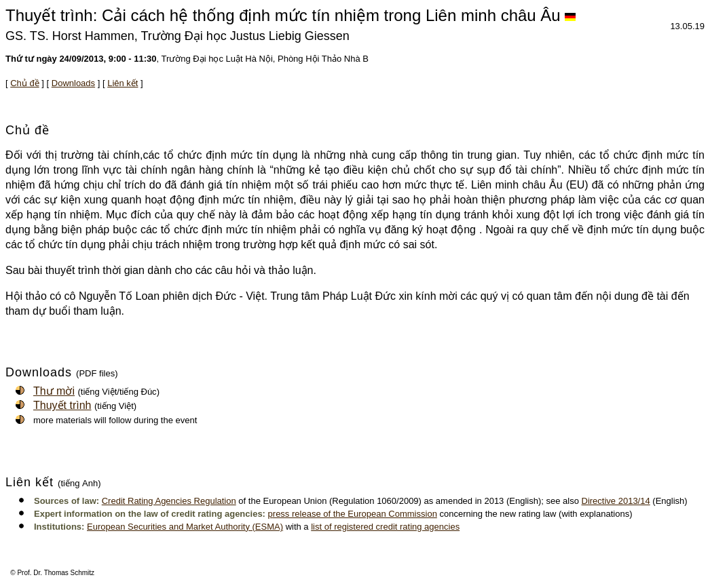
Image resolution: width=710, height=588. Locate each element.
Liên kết (123, 83)
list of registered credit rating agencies (385, 527)
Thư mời (54, 391)
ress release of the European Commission (355, 514)
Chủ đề (24, 83)
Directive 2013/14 (616, 501)
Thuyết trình (62, 405)
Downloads (73, 83)
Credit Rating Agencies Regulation (169, 501)
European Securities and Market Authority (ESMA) (185, 527)
